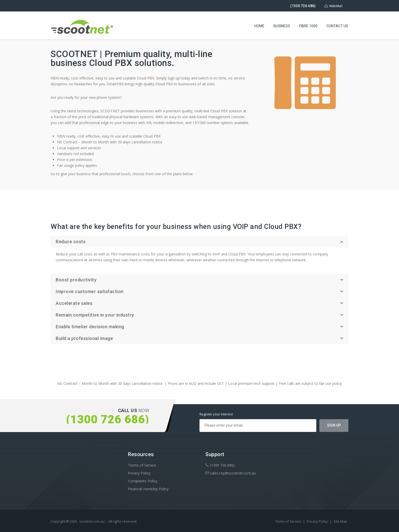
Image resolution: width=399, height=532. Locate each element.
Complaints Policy (143, 481)
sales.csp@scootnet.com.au (231, 473)
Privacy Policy (139, 473)
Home (259, 27)
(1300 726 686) (220, 465)
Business (282, 27)
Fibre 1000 (308, 27)
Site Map (340, 521)
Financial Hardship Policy (148, 489)
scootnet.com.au (92, 521)
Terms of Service (142, 465)
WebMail (333, 6)
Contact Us (337, 27)
